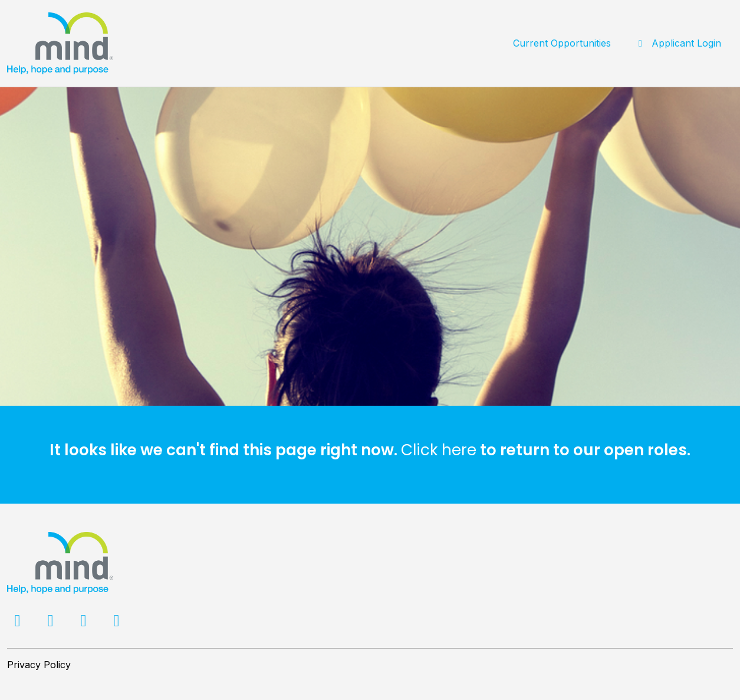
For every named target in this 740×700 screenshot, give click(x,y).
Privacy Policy (39, 665)
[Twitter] (52, 623)
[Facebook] (19, 623)
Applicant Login (678, 43)
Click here (439, 450)
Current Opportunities (562, 43)
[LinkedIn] (85, 623)
